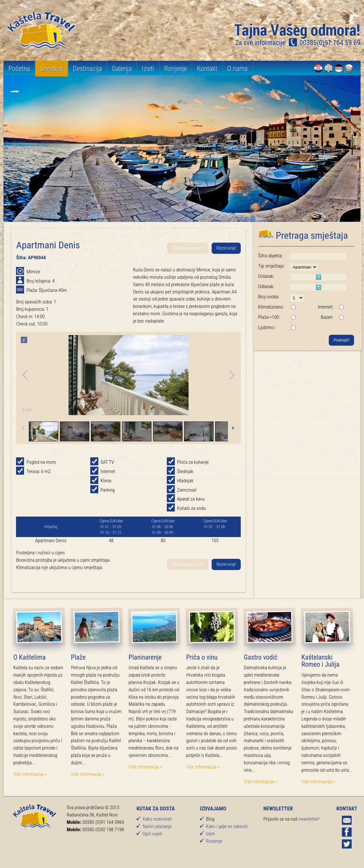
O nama (238, 69)
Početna (19, 69)
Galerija (122, 69)
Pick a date (319, 277)
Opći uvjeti (152, 834)
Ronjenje (176, 69)
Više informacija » (30, 774)
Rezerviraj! (226, 248)
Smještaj (52, 69)
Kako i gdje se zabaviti (227, 826)
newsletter (308, 819)
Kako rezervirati (157, 819)
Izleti (148, 69)
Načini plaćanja (157, 826)
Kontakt (207, 69)
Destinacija (88, 69)
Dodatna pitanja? (188, 248)
